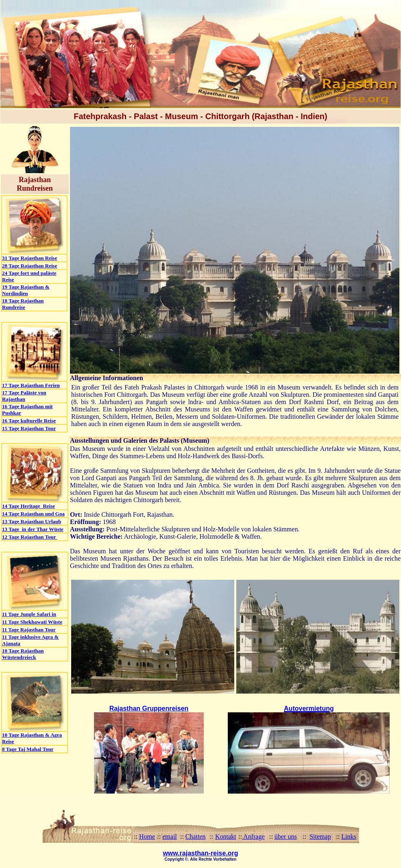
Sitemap (320, 836)
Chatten (196, 836)
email (170, 836)
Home (147, 836)
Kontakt (226, 836)
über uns (286, 836)
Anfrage (253, 836)
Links (349, 836)
